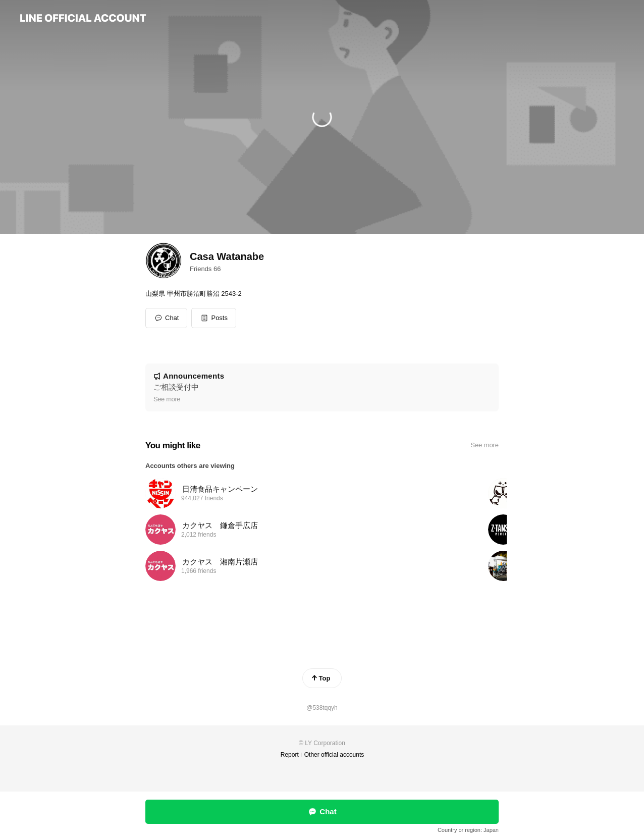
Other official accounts (334, 755)
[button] (214, 318)
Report (290, 755)
